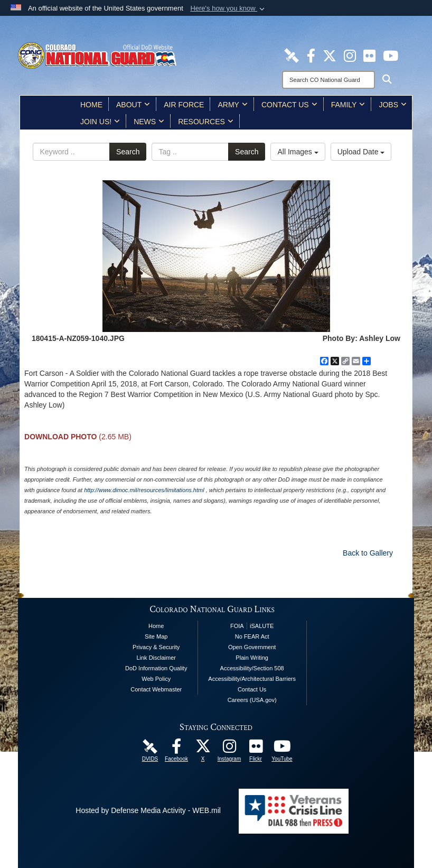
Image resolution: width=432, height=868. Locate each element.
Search (128, 152)
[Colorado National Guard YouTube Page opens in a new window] (391, 55)
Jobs (393, 105)
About (133, 105)
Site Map (156, 636)
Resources (206, 122)
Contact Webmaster (156, 689)
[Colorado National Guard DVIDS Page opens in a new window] (292, 55)
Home (91, 105)
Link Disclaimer (156, 658)
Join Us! (100, 122)
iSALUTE (262, 626)
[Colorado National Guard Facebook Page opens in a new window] (311, 55)
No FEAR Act (252, 636)
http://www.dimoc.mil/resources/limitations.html (144, 490)
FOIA (237, 626)
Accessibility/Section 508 (252, 668)
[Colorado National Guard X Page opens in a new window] (330, 55)
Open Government (252, 647)
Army (232, 105)
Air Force (184, 105)
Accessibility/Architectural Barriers (252, 679)
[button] (228, 8)
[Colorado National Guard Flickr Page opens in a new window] (369, 55)
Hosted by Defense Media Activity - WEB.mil (148, 810)
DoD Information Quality (156, 668)
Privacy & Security (156, 647)
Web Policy (156, 679)
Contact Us (289, 105)
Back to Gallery (368, 553)
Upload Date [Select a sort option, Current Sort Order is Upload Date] (361, 152)
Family (348, 105)
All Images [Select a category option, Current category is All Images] (298, 152)
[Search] (328, 80)
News (149, 122)
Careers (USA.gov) (252, 700)
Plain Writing (252, 658)
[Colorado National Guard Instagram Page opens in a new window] (350, 55)
